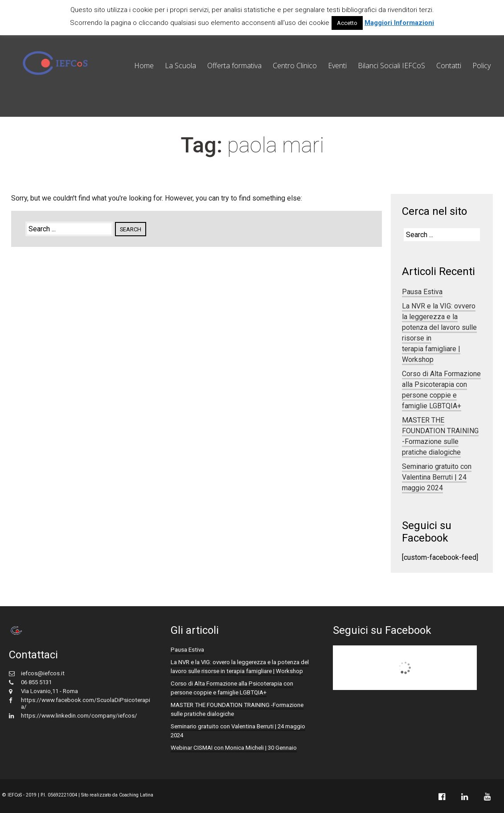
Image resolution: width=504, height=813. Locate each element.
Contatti (449, 66)
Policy (481, 66)
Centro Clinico (295, 66)
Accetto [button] (347, 23)
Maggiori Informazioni (399, 23)
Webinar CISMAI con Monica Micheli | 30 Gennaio (234, 748)
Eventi (337, 66)
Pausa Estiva (422, 292)
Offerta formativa (234, 66)
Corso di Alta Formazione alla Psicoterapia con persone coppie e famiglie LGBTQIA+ (441, 390)
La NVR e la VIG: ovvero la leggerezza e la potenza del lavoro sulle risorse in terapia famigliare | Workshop (240, 667)
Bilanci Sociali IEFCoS (391, 66)
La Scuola (180, 66)
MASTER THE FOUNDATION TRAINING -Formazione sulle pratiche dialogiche (440, 436)
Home (144, 66)
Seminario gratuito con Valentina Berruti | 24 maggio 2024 (437, 477)
